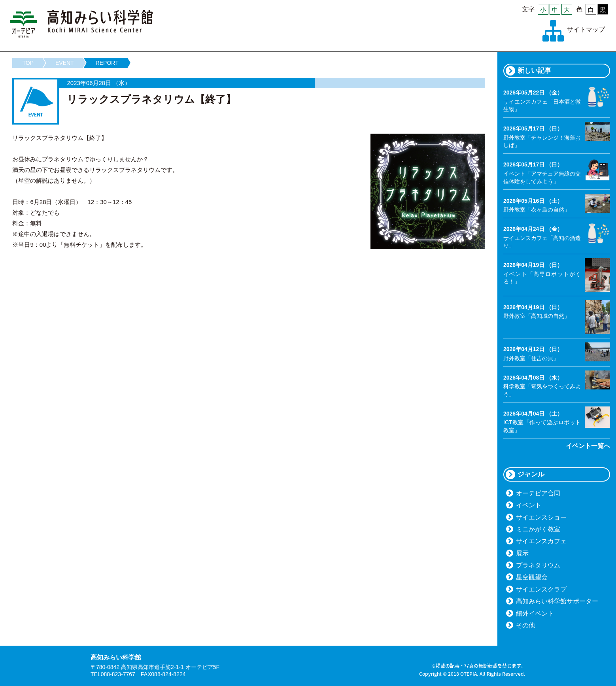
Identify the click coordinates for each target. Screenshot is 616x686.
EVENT (65, 63)
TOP (28, 63)
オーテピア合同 (538, 493)
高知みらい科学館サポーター (557, 601)
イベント (529, 505)
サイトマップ (586, 29)
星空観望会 (532, 577)
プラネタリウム (538, 565)
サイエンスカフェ (541, 541)
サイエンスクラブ (541, 589)
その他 (525, 625)
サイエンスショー (541, 517)
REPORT (107, 63)
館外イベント (535, 613)
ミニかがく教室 (538, 529)
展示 (522, 553)
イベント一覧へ (588, 446)
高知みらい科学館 (81, 24)
